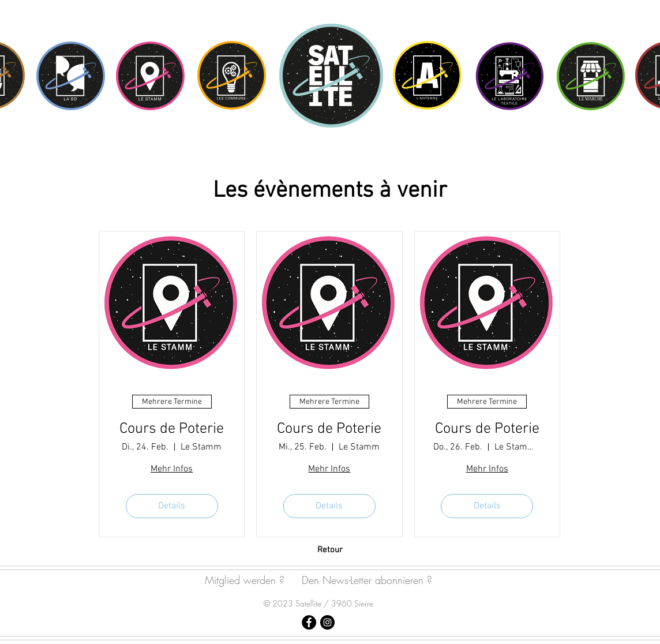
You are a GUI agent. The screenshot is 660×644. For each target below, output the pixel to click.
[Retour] (330, 550)
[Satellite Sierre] (309, 622)
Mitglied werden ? (245, 580)
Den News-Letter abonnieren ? (367, 580)
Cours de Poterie (172, 429)
